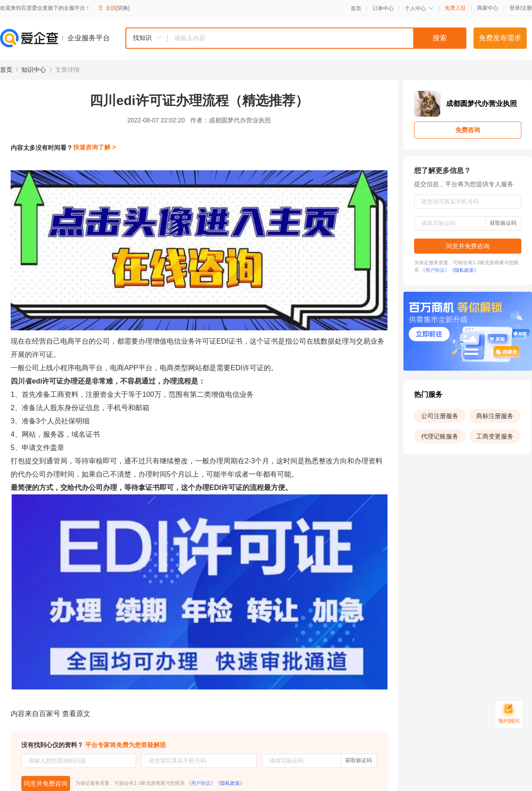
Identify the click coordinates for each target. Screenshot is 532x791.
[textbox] (317, 38)
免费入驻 (455, 8)
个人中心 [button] (419, 8)
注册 (527, 8)
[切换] (123, 8)
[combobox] (296, 38)
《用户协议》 (201, 783)
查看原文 (76, 714)
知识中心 (34, 70)
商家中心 (488, 8)
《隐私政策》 (230, 783)
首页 (356, 8)
